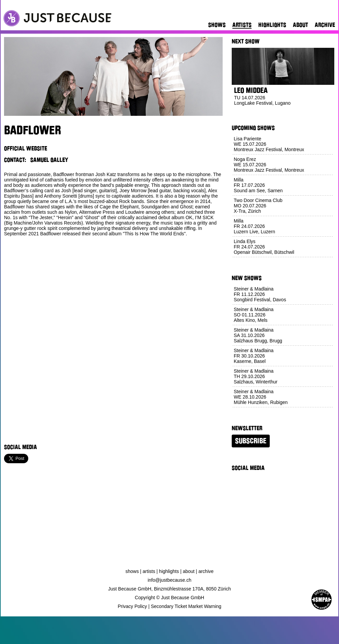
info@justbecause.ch (169, 580)
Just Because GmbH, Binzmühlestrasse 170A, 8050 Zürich (170, 589)
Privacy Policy (132, 606)
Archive (325, 25)
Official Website (26, 148)
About (300, 25)
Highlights (272, 25)
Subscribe (251, 441)
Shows (217, 25)
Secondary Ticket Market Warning (186, 606)
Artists (242, 25)
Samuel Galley (49, 160)
